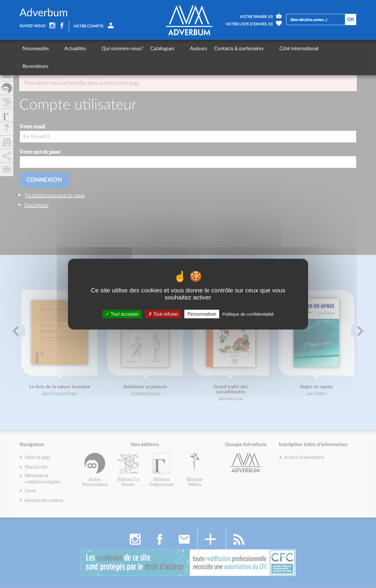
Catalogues (145, 49)
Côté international (264, 49)
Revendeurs (304, 49)
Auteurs (173, 49)
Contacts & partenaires (213, 49)
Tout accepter (122, 314)
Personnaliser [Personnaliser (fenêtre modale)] (202, 314)
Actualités (67, 49)
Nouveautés (36, 49)
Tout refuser (163, 314)
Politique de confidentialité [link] (248, 314)
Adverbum (44, 13)
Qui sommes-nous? (105, 49)
